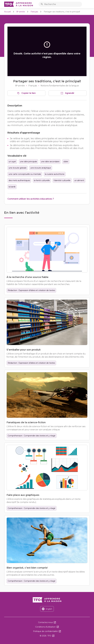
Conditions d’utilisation (45, 627)
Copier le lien (29, 93)
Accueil (7, 12)
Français (34, 12)
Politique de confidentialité (45, 631)
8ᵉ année (21, 12)
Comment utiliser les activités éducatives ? (31, 199)
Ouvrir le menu (89, 4)
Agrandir (70, 93)
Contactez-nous (45, 622)
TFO (49, 636)
